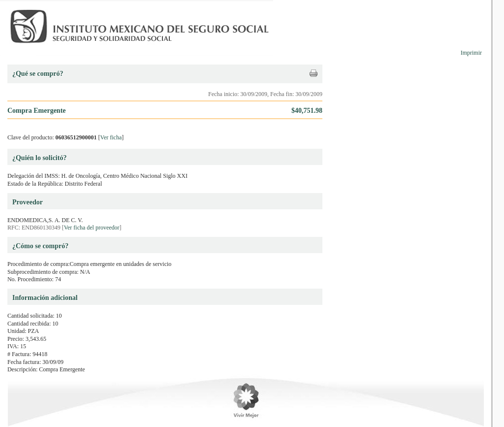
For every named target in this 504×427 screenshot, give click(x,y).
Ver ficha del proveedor (92, 228)
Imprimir (471, 53)
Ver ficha (111, 137)
